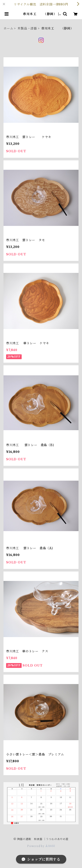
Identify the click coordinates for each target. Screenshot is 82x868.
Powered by (41, 846)
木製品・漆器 (27, 28)
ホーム (8, 28)
